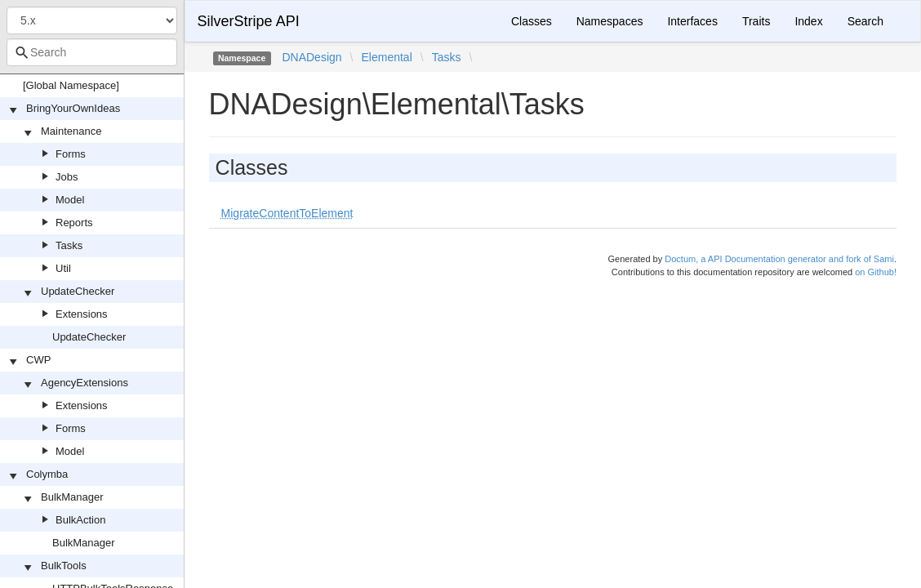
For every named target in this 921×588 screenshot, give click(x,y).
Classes (532, 21)
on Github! (876, 272)
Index (808, 21)
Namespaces (610, 21)
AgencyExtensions (85, 383)
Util (63, 268)
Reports (74, 223)
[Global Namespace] (71, 85)
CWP (38, 360)
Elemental (386, 57)
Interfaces (692, 21)
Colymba (47, 474)
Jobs (67, 177)
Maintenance (71, 131)
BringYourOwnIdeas (73, 108)
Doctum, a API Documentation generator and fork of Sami (779, 259)
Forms (71, 154)
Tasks (69, 245)
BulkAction (80, 520)
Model (70, 200)
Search (865, 21)
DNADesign (311, 57)
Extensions (82, 314)
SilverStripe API (249, 21)
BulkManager (72, 497)
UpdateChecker (78, 291)
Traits (756, 21)
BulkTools (64, 566)
